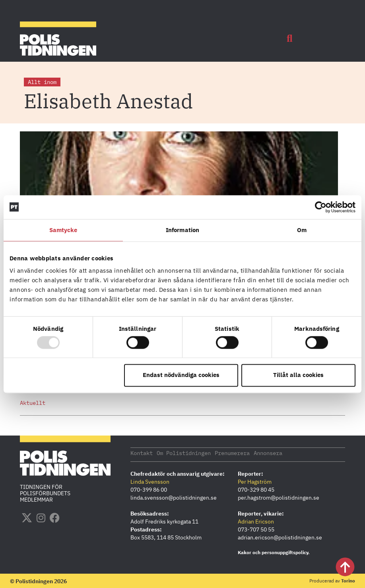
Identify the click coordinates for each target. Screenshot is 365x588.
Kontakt (142, 453)
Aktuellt (33, 403)
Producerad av (332, 580)
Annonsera (268, 453)
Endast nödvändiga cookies (181, 375)
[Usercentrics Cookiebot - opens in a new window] (321, 207)
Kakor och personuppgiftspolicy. (274, 552)
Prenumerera (232, 453)
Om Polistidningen (184, 453)
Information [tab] (182, 230)
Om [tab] (302, 230)
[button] (289, 39)
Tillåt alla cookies (298, 375)
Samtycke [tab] (63, 230)
